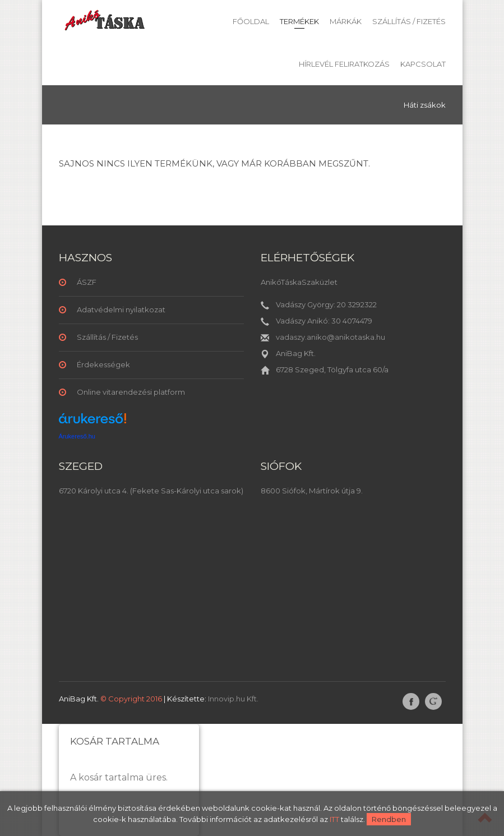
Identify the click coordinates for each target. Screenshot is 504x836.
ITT (334, 819)
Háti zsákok (425, 105)
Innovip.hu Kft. (233, 699)
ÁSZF (87, 282)
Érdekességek (103, 364)
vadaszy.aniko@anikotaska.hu (330, 337)
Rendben (389, 819)
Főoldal (251, 21)
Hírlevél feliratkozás (344, 64)
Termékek (299, 21)
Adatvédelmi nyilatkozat (121, 310)
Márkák (346, 21)
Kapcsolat (423, 64)
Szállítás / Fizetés (409, 21)
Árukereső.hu (77, 436)
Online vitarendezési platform (131, 392)
